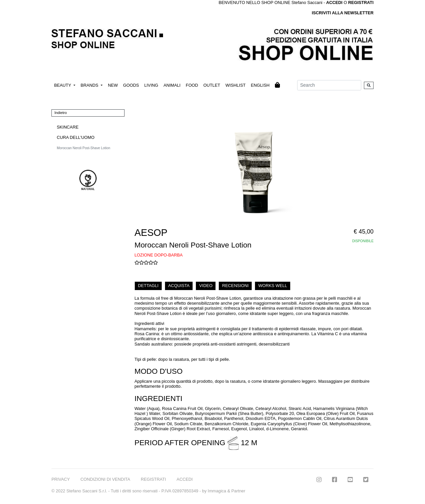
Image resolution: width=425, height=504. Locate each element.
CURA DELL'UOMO (76, 137)
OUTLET (212, 85)
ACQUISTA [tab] (179, 286)
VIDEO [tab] (206, 286)
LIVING (151, 85)
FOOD (192, 85)
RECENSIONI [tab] (235, 286)
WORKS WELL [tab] (273, 286)
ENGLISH (260, 85)
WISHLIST (235, 85)
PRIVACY (61, 479)
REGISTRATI (361, 2)
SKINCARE (68, 127)
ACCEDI (185, 479)
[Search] (329, 85)
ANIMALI (172, 85)
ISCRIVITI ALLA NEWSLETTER (343, 13)
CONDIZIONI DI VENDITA (105, 479)
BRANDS (90, 85)
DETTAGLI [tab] (148, 286)
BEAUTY (63, 85)
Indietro (61, 113)
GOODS (131, 85)
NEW (113, 85)
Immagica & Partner (227, 491)
